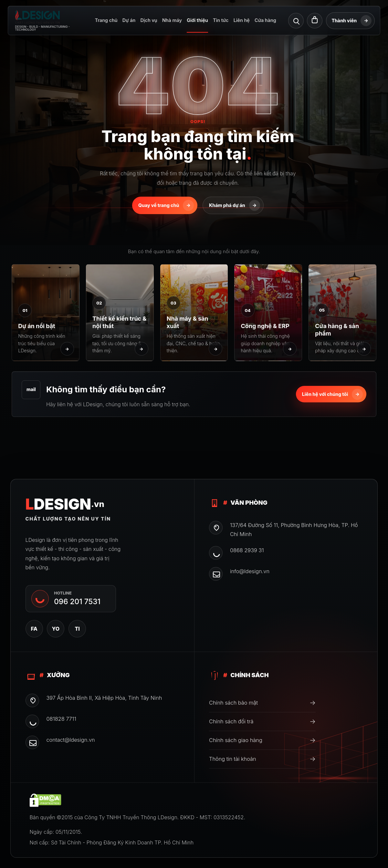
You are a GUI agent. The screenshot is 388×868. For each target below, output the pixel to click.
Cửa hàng (265, 20)
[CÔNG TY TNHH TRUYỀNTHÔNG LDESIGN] (49, 21)
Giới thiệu (197, 20)
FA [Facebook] (34, 629)
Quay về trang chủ (166, 205)
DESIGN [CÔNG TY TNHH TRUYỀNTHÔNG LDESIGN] (65, 504)
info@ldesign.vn (250, 571)
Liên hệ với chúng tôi (332, 394)
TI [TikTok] (77, 629)
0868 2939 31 (247, 550)
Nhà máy (172, 20)
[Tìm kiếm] (296, 21)
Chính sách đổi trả (262, 721)
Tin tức (221, 20)
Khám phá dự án (235, 205)
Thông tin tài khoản (262, 759)
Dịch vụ (149, 20)
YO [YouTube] (56, 629)
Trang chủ (106, 20)
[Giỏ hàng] (315, 21)
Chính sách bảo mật (262, 703)
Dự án (129, 20)
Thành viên (351, 21)
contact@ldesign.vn (70, 740)
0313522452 (229, 817)
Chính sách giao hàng (262, 740)
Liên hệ (242, 20)
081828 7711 (61, 719)
